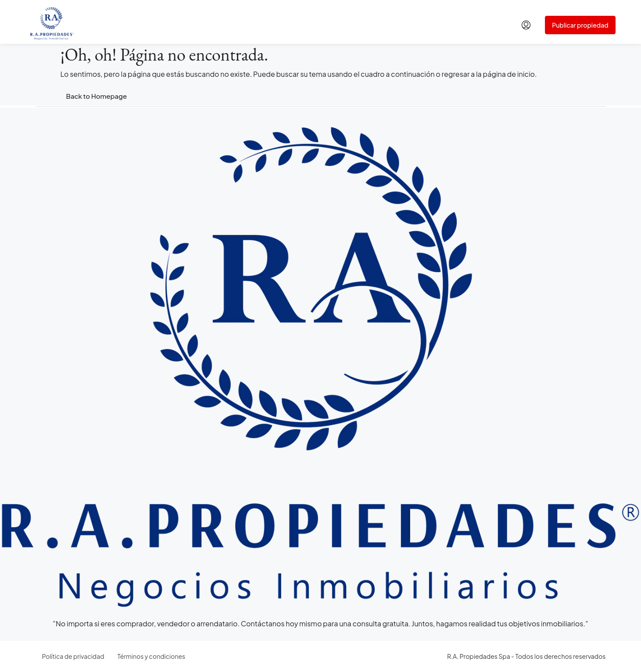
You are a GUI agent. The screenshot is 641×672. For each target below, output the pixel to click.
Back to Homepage (97, 96)
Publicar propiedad (580, 25)
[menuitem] (526, 25)
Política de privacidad (73, 656)
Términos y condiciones (152, 656)
